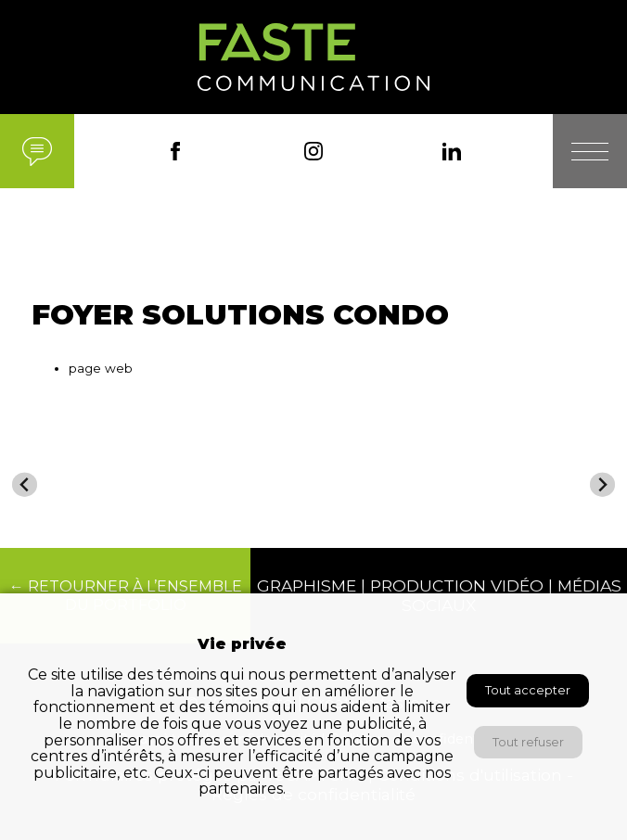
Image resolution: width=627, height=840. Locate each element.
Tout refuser (528, 742)
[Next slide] (602, 484)
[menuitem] (93, 492)
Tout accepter (528, 690)
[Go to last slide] (25, 484)
